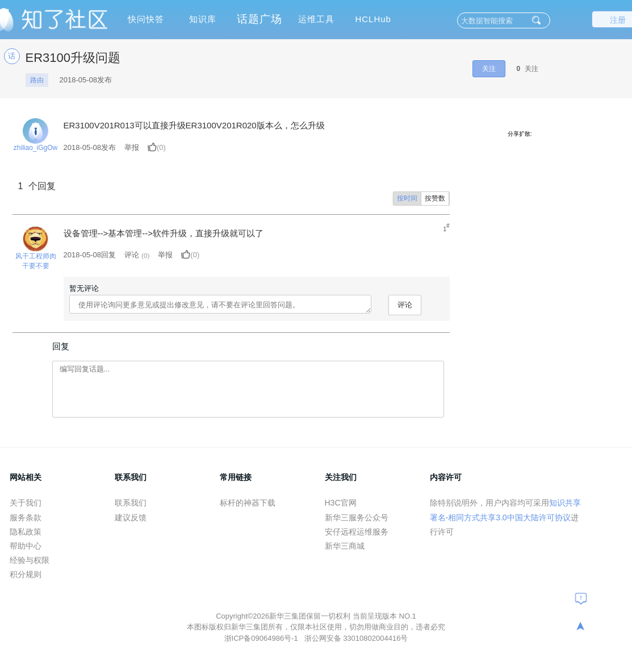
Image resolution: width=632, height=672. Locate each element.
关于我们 (26, 503)
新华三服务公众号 (357, 517)
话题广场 (260, 19)
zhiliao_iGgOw (35, 148)
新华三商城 (345, 546)
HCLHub (373, 19)
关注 (489, 69)
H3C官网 (341, 503)
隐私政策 (26, 532)
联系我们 (131, 503)
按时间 (407, 198)
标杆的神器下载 (248, 503)
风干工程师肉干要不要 (36, 261)
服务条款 (26, 517)
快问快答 (146, 19)
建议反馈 (131, 517)
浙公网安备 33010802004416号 (356, 638)
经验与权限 (30, 560)
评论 (132, 255)
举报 (132, 147)
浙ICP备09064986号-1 (262, 638)
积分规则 (26, 574)
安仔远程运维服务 (357, 532)
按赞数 (435, 198)
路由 (37, 80)
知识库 (203, 19)
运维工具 (316, 19)
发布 (90, 147)
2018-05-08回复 (90, 255)
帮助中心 (26, 546)
